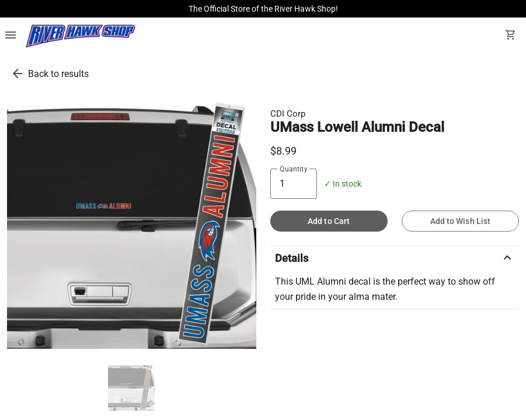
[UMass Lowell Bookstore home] (81, 36)
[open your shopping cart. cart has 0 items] (511, 36)
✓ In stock (343, 184)
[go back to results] (18, 73)
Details (395, 258)
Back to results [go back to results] (58, 74)
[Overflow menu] (11, 36)
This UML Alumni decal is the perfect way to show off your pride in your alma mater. (385, 289)
